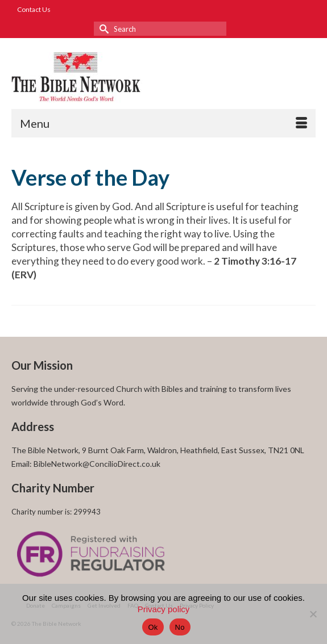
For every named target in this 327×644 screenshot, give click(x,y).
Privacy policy (164, 609)
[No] (313, 614)
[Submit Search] (102, 29)
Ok (153, 627)
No (180, 627)
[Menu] (163, 123)
